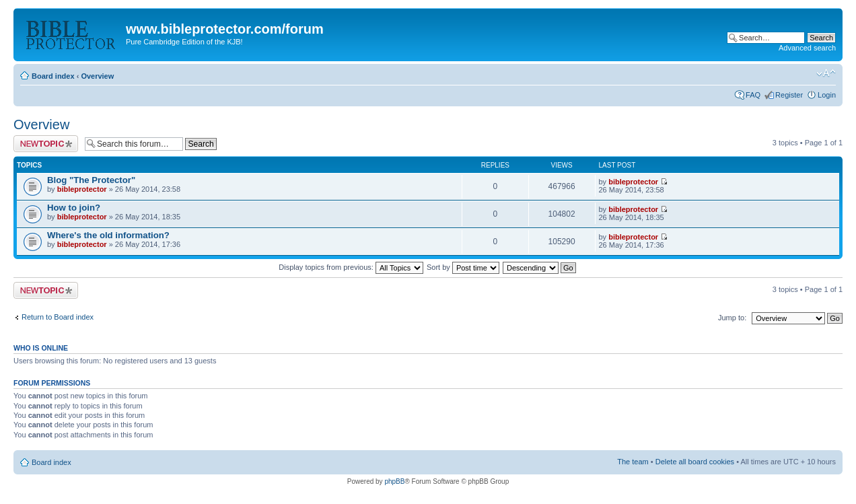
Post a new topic (46, 144)
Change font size (826, 73)
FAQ (753, 95)
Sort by (463, 267)
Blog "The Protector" (91, 180)
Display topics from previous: (351, 267)
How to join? (74, 208)
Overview (97, 76)
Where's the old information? (108, 235)
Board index (53, 76)
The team (633, 462)
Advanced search (807, 48)
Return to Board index (58, 317)
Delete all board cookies (695, 462)
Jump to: (732, 318)
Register (789, 95)
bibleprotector (82, 189)
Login (827, 95)
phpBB (394, 481)
